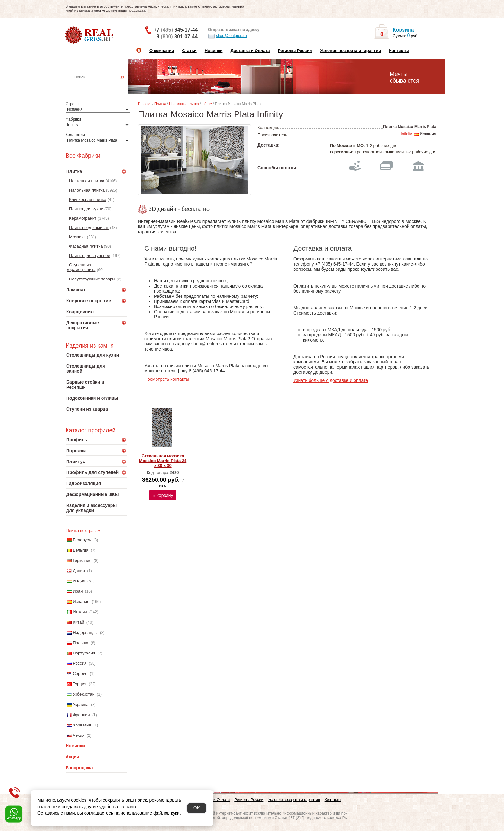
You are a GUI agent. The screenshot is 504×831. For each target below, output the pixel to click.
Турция (80, 684)
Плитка (160, 104)
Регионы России (295, 51)
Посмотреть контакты (167, 379)
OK (197, 808)
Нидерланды (85, 632)
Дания (79, 571)
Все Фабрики (83, 156)
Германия (82, 560)
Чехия (78, 735)
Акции (72, 757)
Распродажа (79, 768)
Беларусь (82, 540)
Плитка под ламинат (89, 228)
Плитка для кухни (86, 209)
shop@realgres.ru (227, 36)
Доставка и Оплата (250, 51)
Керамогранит (83, 218)
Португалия (84, 653)
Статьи (189, 51)
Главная (145, 104)
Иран (78, 591)
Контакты (399, 51)
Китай (78, 622)
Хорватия (82, 725)
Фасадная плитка (86, 246)
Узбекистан (84, 694)
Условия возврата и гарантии (350, 51)
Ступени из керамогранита (81, 267)
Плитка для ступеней (90, 256)
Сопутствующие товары (92, 279)
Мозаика (77, 237)
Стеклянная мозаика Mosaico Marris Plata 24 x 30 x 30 (163, 461)
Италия (80, 612)
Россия (80, 663)
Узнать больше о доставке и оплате (331, 380)
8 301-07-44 (177, 37)
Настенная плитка (103, 86)
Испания (81, 602)
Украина (81, 704)
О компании (162, 51)
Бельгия (81, 550)
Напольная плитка (87, 190)
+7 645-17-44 (176, 30)
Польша (80, 643)
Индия (79, 581)
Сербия (80, 674)
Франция (81, 715)
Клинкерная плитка (88, 200)
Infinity (207, 104)
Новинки (214, 51)
